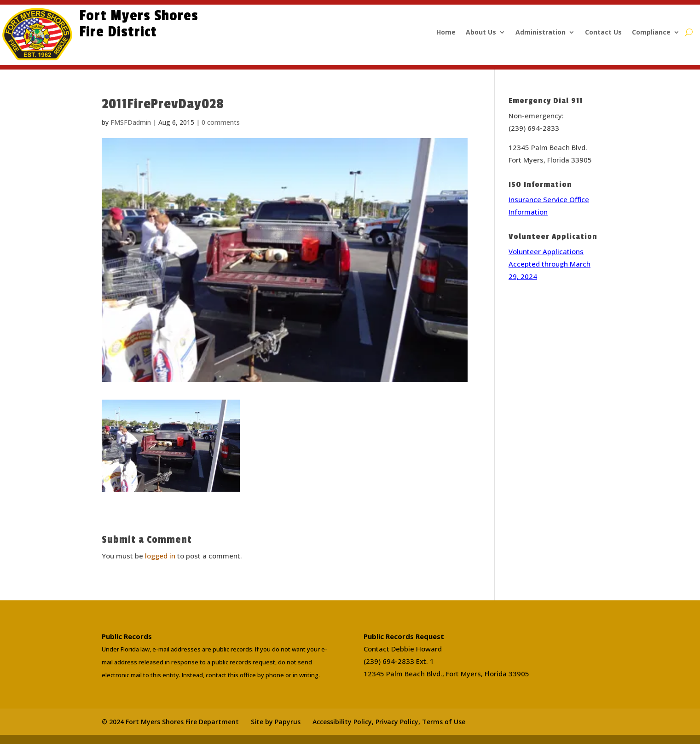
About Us (481, 33)
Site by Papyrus (276, 722)
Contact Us (603, 33)
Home (446, 33)
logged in (160, 556)
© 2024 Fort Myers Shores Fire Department (170, 722)
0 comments (221, 122)
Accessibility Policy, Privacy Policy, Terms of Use (389, 722)
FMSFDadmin (131, 122)
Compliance (651, 33)
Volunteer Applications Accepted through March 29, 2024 (550, 264)
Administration (541, 33)
